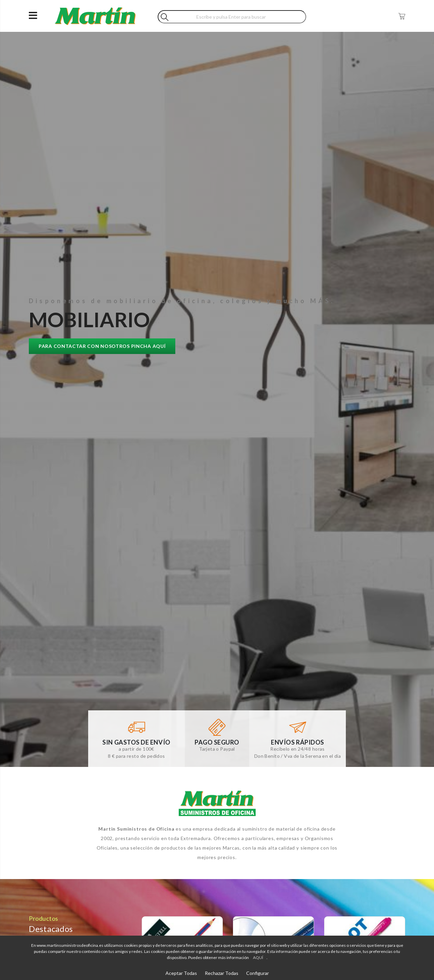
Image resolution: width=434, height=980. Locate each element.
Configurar (258, 973)
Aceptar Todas (181, 973)
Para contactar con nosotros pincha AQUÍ (102, 346)
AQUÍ (258, 957)
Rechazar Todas (222, 973)
